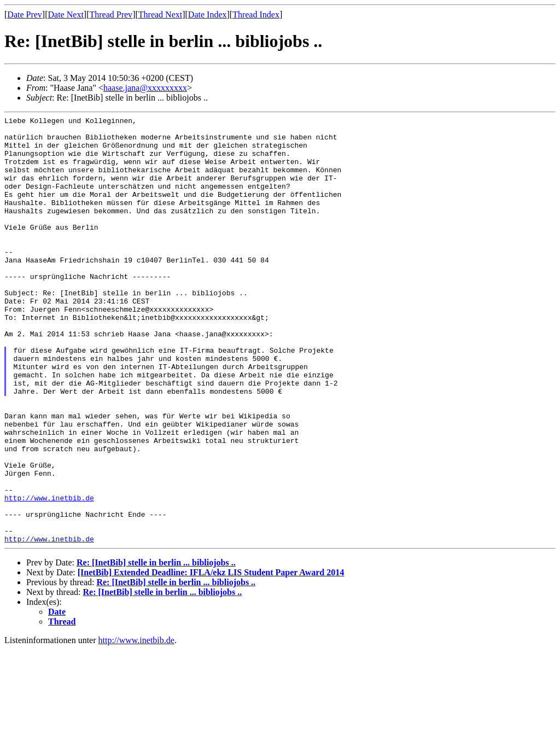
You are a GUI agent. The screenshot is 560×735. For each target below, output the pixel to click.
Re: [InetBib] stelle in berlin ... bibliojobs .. (156, 648)
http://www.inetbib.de (49, 575)
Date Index (208, 14)
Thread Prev (111, 14)
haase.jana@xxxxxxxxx (145, 88)
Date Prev (25, 14)
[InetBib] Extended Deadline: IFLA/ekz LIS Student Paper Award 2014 (211, 658)
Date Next (66, 14)
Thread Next (160, 14)
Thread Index (256, 14)
